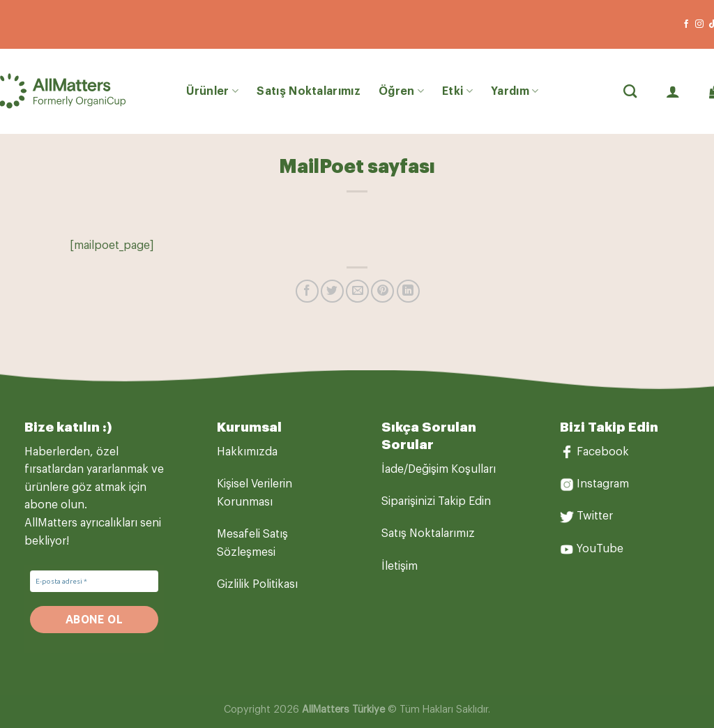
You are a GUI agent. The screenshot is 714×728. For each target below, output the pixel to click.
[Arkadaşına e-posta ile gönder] (357, 291)
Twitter (595, 516)
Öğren (401, 91)
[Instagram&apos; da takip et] (699, 24)
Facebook (603, 452)
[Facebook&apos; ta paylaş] (307, 291)
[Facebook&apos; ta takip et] (686, 24)
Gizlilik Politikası (257, 584)
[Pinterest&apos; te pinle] (382, 291)
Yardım (515, 91)
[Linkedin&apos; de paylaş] (408, 291)
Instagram (603, 484)
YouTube (600, 549)
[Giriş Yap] (673, 91)
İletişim (400, 566)
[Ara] (630, 91)
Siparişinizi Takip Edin (436, 501)
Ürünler (213, 91)
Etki (457, 91)
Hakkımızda (247, 452)
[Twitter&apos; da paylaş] (332, 291)
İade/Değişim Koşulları (439, 469)
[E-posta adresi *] (94, 581)
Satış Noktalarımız (309, 91)
